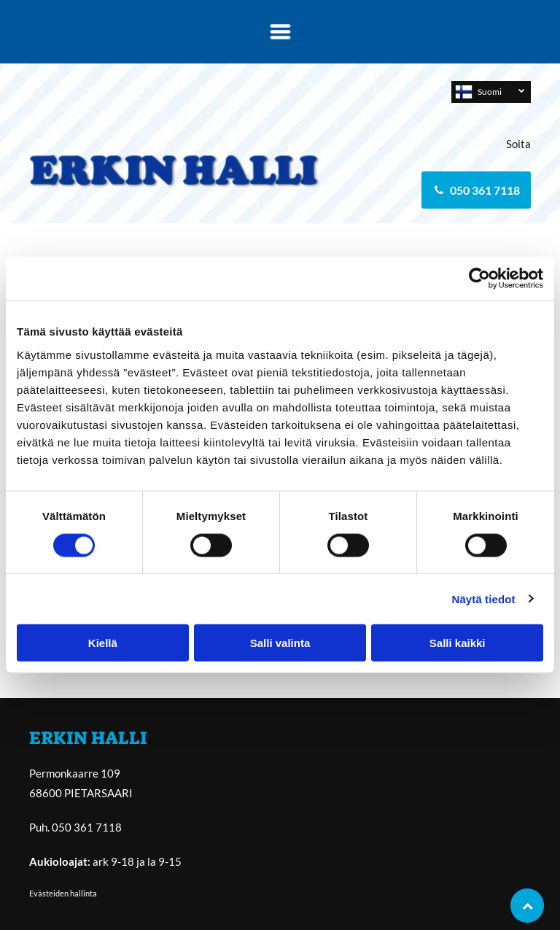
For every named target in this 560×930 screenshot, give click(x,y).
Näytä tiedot (484, 598)
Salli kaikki (458, 643)
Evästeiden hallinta (63, 893)
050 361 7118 (87, 827)
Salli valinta (280, 643)
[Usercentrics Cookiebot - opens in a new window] (479, 279)
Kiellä (103, 643)
